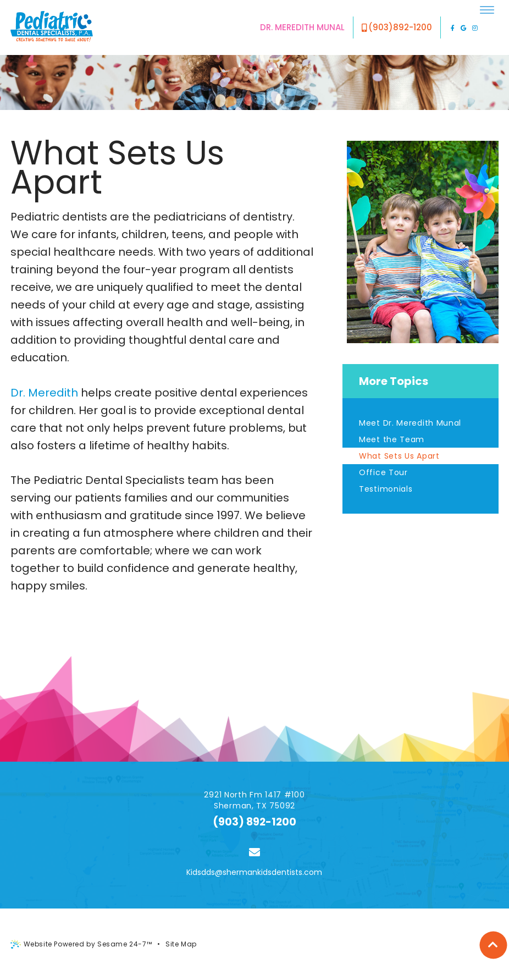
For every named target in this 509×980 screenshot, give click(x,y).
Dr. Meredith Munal (302, 27)
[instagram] (475, 27)
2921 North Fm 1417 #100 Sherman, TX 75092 (254, 800)
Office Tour (383, 472)
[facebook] (453, 27)
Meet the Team (392, 439)
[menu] (487, 10)
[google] (463, 27)
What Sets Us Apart (399, 456)
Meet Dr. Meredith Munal (410, 423)
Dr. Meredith (44, 393)
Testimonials (386, 489)
